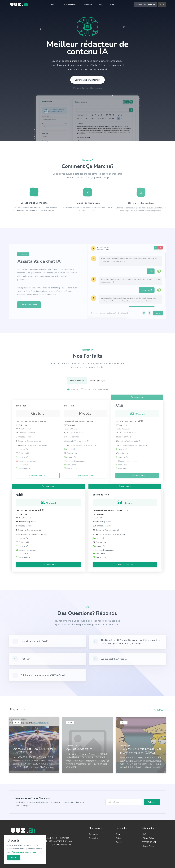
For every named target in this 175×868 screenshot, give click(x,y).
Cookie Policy (148, 846)
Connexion (93, 834)
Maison (53, 4)
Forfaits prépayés (98, 381)
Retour (119, 838)
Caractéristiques (70, 4)
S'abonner (152, 802)
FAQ (101, 4)
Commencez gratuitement (87, 80)
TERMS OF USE (149, 842)
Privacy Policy (148, 838)
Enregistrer (94, 838)
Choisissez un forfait (48, 564)
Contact (119, 842)
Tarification (88, 4)
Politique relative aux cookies (24, 852)
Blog (112, 4)
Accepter (14, 858)
